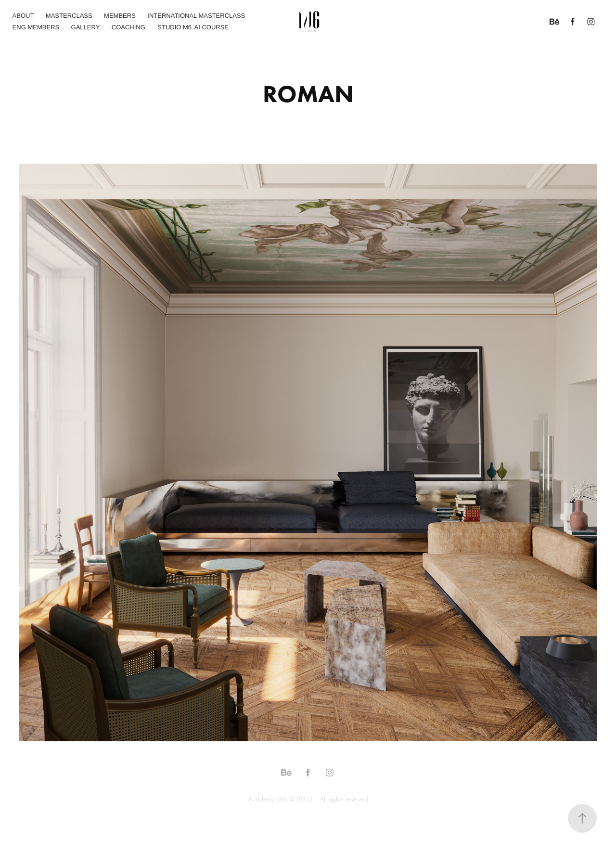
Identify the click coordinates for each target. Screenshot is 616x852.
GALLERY (86, 27)
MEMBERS (120, 16)
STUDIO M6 (174, 27)
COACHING (128, 27)
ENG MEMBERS (36, 27)
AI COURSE (212, 27)
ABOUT (23, 16)
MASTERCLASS (69, 16)
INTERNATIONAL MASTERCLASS (196, 16)
